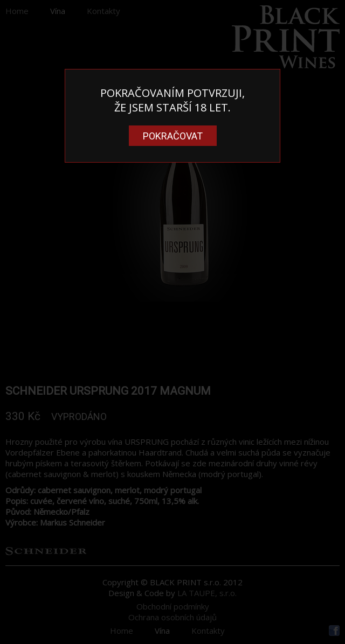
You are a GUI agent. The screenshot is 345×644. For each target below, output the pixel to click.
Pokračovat (173, 136)
